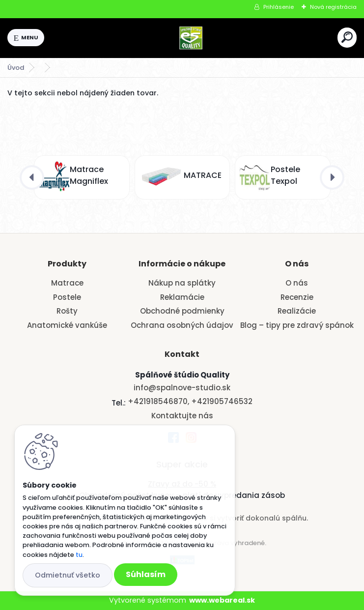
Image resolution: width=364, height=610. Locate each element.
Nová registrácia (333, 7)
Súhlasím (146, 574)
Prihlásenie (279, 7)
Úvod (16, 68)
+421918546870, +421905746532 (190, 401)
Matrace (67, 283)
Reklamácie (182, 297)
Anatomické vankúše (67, 325)
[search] (347, 37)
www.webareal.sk (222, 600)
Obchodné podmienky (182, 311)
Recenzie (297, 297)
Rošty (67, 311)
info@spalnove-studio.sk (182, 388)
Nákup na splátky (182, 283)
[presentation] (32, 177)
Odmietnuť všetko (68, 575)
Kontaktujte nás (182, 416)
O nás (297, 283)
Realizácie (297, 311)
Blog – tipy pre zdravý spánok (297, 325)
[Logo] (191, 38)
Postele (67, 297)
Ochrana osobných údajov (182, 325)
